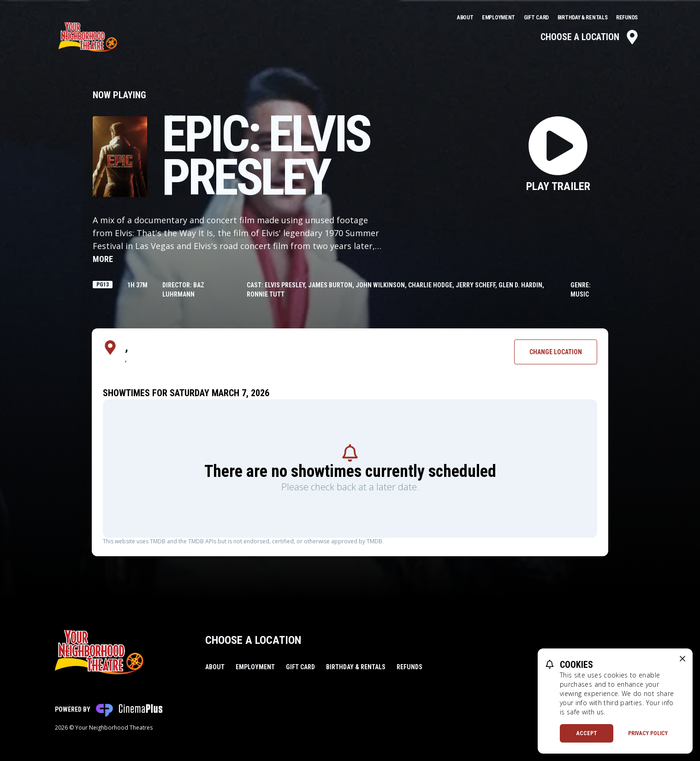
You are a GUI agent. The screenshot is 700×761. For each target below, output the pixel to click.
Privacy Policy (648, 733)
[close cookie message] (682, 659)
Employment (499, 18)
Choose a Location (590, 37)
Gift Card (537, 18)
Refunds (627, 18)
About (466, 18)
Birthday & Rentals (583, 18)
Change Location (556, 352)
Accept (587, 733)
